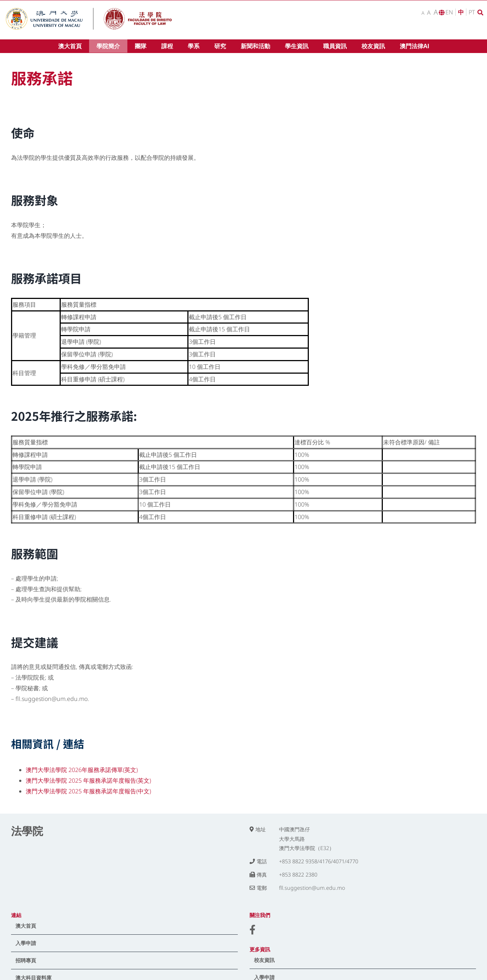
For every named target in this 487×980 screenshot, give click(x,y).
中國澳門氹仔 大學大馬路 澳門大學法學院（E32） (307, 839)
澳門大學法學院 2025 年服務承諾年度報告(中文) (88, 791)
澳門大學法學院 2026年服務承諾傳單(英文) (82, 770)
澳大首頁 (26, 926)
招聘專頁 (26, 960)
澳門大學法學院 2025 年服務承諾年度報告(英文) (88, 780)
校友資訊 (264, 960)
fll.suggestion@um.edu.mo (312, 888)
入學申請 (26, 943)
